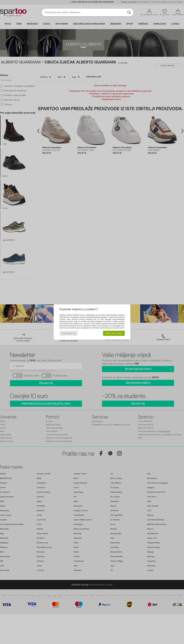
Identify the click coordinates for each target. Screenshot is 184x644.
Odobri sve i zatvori (114, 333)
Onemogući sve (69, 333)
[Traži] (129, 12)
